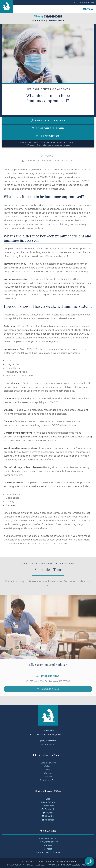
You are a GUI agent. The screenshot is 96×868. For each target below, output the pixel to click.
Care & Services (48, 763)
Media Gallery (48, 802)
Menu (88, 10)
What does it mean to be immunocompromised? (48, 145)
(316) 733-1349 (50, 683)
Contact (48, 777)
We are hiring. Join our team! (48, 18)
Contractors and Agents (48, 852)
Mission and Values (48, 838)
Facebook (48, 809)
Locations (33, 142)
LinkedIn (48, 816)
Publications (48, 806)
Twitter (48, 813)
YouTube (48, 820)
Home (23, 142)
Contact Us (48, 136)
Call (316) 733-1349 (48, 121)
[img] (32, 120)
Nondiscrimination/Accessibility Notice (69, 865)
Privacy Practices (35, 865)
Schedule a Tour (48, 128)
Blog (71, 142)
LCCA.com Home (84, 3)
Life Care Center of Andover (54, 142)
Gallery (48, 766)
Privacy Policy (14, 865)
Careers (48, 773)
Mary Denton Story (48, 842)
